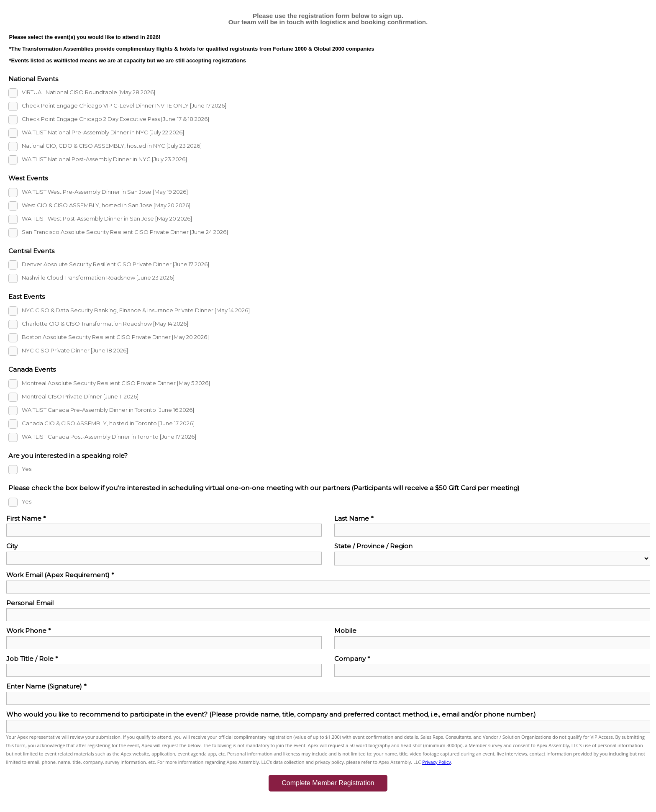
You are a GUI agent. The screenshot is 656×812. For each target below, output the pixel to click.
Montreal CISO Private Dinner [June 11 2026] (80, 396)
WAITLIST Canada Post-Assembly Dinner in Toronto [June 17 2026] (109, 437)
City (12, 546)
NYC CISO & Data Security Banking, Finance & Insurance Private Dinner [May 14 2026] (136, 310)
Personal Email (30, 603)
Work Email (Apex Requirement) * (60, 575)
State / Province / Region (373, 546)
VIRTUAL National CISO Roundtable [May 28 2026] (88, 93)
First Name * (26, 518)
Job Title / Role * (32, 659)
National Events (33, 79)
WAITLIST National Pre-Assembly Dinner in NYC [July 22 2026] (103, 133)
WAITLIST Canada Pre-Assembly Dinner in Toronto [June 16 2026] (108, 410)
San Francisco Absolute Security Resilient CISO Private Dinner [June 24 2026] (125, 232)
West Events (28, 178)
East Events (27, 297)
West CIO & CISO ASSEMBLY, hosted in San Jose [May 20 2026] (106, 205)
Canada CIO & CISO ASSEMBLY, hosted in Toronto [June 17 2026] (108, 423)
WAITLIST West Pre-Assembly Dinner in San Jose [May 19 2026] (105, 192)
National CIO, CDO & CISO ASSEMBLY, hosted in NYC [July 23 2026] (112, 146)
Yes (27, 469)
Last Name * (354, 518)
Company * (352, 659)
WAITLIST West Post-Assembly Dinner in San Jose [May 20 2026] (107, 218)
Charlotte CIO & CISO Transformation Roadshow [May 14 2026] (105, 324)
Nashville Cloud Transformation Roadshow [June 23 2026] (98, 278)
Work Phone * (29, 631)
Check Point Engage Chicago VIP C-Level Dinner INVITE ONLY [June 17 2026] (124, 106)
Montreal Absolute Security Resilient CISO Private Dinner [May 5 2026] (116, 383)
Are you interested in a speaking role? (68, 456)
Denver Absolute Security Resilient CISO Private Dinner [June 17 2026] (115, 265)
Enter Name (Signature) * (46, 686)
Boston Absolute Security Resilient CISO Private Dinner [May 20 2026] (115, 337)
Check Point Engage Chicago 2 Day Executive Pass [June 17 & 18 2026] (115, 119)
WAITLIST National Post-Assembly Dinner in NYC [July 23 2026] (104, 159)
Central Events (31, 251)
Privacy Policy (437, 762)
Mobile (345, 631)
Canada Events (32, 369)
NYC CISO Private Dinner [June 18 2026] (75, 350)
